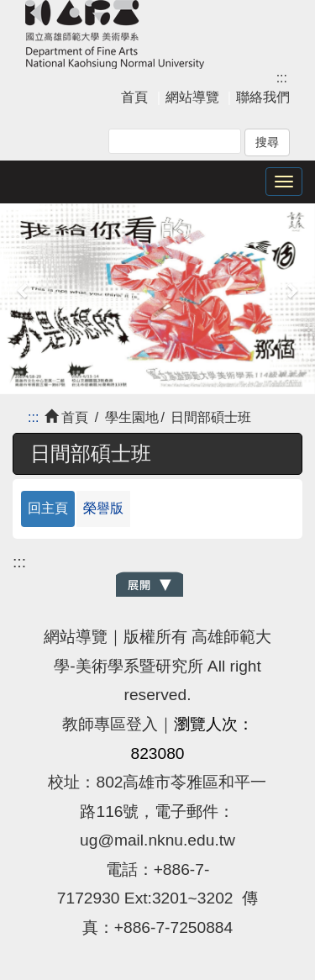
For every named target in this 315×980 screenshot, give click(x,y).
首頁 (134, 97)
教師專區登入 (110, 724)
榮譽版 (103, 508)
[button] (24, 290)
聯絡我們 (263, 97)
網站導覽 (192, 97)
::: (282, 78)
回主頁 (48, 508)
